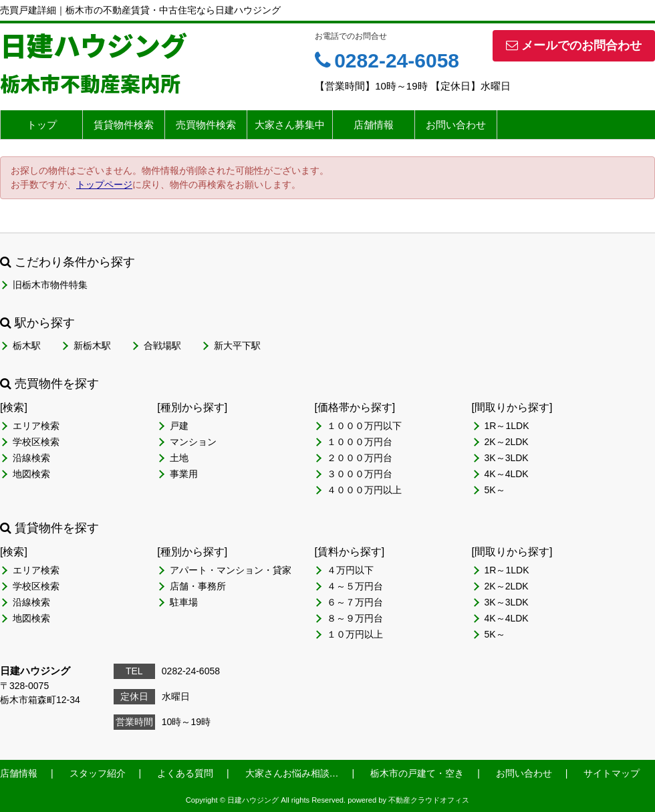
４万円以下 (350, 570)
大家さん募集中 (290, 125)
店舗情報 (374, 125)
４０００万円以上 (364, 490)
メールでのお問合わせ (574, 45)
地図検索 (31, 474)
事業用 (184, 474)
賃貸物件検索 (124, 125)
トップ (42, 125)
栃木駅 (27, 346)
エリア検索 (36, 426)
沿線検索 (31, 458)
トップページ (104, 184)
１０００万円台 (360, 442)
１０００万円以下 (364, 426)
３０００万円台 (360, 474)
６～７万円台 (355, 602)
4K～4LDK (507, 474)
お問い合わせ (456, 125)
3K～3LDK (507, 458)
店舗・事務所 (198, 586)
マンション (193, 442)
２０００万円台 (360, 458)
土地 (179, 458)
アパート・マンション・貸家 (231, 570)
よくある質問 (185, 773)
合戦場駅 (162, 346)
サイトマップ (612, 773)
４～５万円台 (355, 586)
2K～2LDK (507, 442)
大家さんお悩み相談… (292, 773)
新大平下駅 (237, 346)
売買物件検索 (206, 125)
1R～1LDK (507, 426)
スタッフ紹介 (98, 773)
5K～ (495, 490)
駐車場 (184, 602)
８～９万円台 (355, 618)
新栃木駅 (92, 346)
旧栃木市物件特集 (50, 285)
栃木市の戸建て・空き (417, 773)
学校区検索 (36, 442)
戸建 (179, 426)
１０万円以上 (355, 634)
